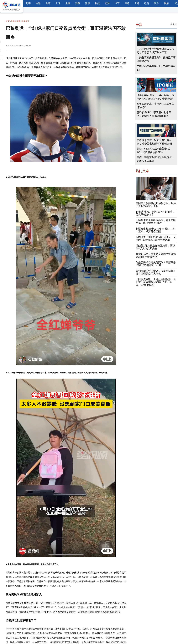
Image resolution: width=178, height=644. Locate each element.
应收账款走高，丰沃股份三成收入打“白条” (155, 106)
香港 (38, 3)
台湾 (48, 3)
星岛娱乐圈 (16, 21)
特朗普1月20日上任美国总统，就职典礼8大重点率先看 (155, 247)
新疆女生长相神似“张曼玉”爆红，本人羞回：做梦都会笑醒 (155, 230)
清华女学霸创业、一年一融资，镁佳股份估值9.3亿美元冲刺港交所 (155, 97)
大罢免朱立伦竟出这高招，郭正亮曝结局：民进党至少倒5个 (156, 222)
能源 (107, 3)
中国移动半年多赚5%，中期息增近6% (156, 68)
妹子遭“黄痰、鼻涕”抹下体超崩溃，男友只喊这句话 (155, 213)
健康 (87, 3)
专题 (137, 3)
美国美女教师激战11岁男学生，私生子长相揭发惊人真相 (156, 205)
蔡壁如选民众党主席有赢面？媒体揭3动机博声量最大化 (156, 255)
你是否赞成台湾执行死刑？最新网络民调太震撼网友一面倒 (156, 264)
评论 (127, 3)
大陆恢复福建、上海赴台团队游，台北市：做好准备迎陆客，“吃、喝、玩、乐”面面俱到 (156, 282)
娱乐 (157, 3)
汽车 (117, 3)
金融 (68, 3)
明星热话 (25, 21)
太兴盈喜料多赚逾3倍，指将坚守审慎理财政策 (156, 59)
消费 (78, 3)
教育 (147, 3)
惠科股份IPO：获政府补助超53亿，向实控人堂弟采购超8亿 (154, 114)
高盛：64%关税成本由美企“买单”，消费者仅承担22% (153, 151)
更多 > (173, 24)
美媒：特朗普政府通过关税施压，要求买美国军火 (155, 159)
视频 (166, 3)
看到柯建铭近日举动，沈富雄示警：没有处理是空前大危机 (156, 272)
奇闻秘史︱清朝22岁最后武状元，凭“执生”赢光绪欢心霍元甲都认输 (156, 239)
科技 (97, 3)
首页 (8, 21)
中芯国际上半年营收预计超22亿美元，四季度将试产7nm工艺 (156, 51)
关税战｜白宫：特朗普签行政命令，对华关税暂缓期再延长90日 (154, 142)
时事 (28, 3)
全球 (58, 3)
